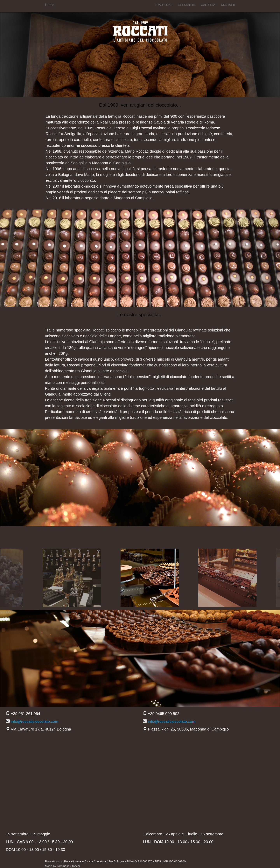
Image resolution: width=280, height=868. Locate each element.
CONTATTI (228, 5)
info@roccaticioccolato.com (35, 721)
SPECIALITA (187, 5)
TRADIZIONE (164, 5)
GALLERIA (208, 5)
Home (50, 5)
